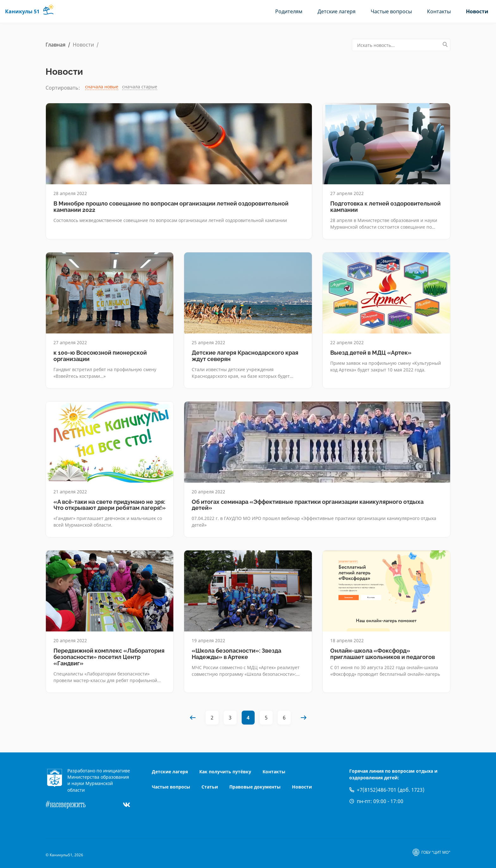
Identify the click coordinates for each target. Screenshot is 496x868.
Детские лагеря (337, 11)
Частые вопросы (391, 11)
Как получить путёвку (225, 772)
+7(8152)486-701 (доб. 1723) (391, 790)
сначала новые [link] (102, 87)
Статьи (210, 787)
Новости (477, 11)
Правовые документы (255, 787)
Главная (56, 45)
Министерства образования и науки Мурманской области (98, 783)
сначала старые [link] (140, 87)
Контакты (439, 11)
